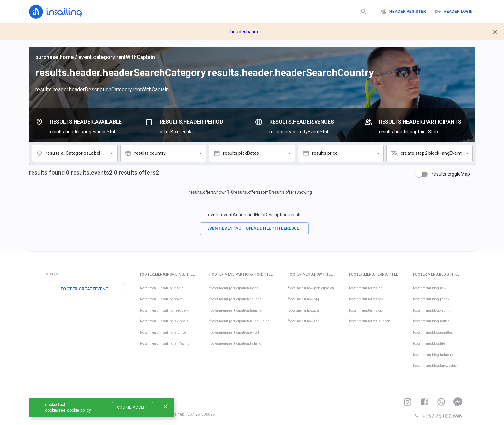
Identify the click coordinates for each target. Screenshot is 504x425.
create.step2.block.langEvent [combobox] (431, 153)
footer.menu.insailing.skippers (164, 321)
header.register (403, 12)
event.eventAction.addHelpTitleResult (254, 228)
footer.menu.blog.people (432, 299)
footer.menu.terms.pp (366, 288)
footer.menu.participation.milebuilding (240, 321)
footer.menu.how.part (304, 310)
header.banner (246, 32)
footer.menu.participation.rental (234, 332)
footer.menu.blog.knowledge (435, 366)
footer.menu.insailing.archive (163, 332)
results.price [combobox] (325, 153)
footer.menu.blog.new (430, 288)
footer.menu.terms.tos (366, 299)
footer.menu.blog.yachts (432, 310)
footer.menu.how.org (303, 299)
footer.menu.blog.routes (431, 321)
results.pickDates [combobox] (241, 153)
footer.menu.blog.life (429, 344)
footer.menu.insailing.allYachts (165, 344)
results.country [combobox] (150, 153)
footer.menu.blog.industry (433, 355)
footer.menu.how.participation (311, 288)
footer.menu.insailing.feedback (164, 310)
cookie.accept (133, 407)
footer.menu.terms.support (370, 321)
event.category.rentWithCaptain (117, 57)
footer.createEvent (85, 289)
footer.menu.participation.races (234, 288)
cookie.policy (79, 410)
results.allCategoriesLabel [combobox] (73, 153)
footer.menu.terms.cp (366, 310)
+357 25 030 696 (438, 416)
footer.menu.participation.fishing (235, 344)
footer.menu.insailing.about (162, 288)
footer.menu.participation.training (236, 310)
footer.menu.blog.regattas (433, 332)
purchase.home (55, 57)
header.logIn (453, 12)
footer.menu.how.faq (304, 321)
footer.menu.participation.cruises (235, 299)
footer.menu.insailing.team (161, 299)
